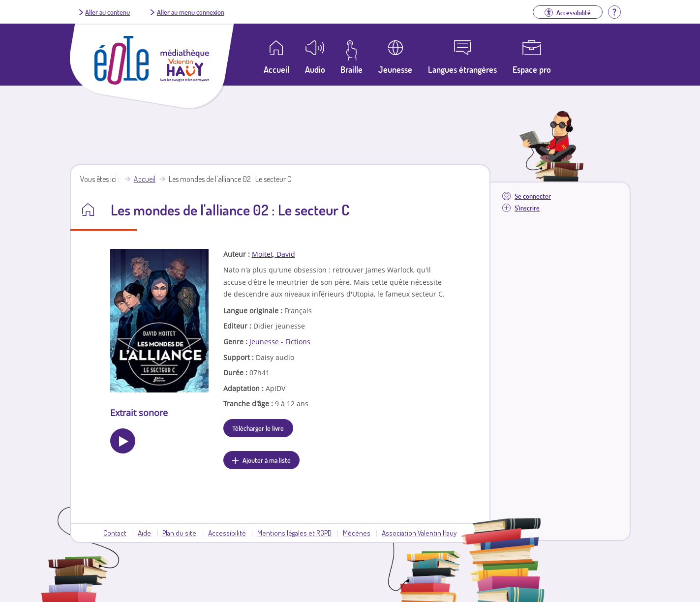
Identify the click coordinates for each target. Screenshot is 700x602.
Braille (351, 69)
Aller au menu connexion (191, 12)
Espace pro (532, 69)
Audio (315, 69)
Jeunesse (395, 69)
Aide (144, 533)
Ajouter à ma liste (267, 460)
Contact (115, 533)
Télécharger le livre (258, 428)
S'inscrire (527, 208)
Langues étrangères (462, 69)
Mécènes (357, 533)
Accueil (145, 179)
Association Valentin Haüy (419, 533)
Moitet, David (274, 254)
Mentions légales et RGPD (294, 533)
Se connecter (533, 196)
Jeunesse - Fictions (280, 342)
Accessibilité (227, 533)
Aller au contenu (107, 12)
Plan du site (179, 533)
